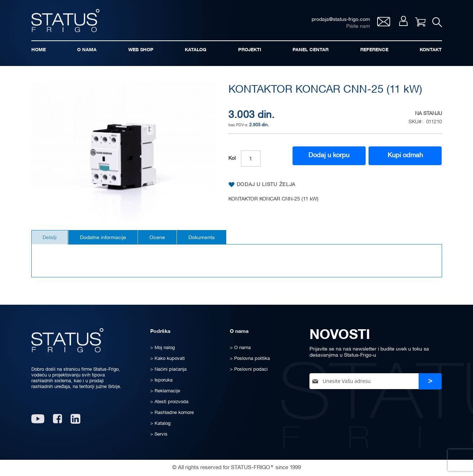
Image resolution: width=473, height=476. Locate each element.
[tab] (51, 239)
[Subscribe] (430, 381)
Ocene (165, 240)
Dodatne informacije (108, 240)
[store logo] (67, 21)
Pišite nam (357, 27)
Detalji (51, 240)
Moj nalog (402, 22)
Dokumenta (212, 240)
